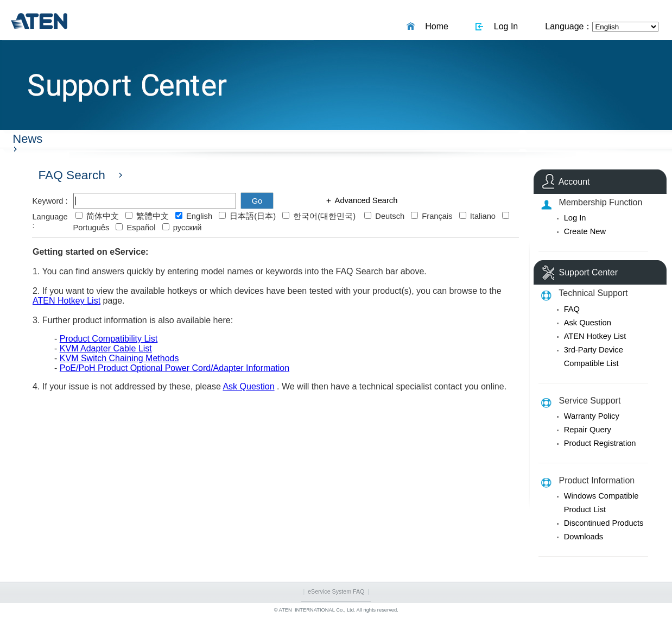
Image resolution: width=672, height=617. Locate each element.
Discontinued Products (604, 523)
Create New (585, 231)
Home (434, 26)
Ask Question (588, 323)
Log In (503, 26)
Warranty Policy (592, 416)
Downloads (584, 537)
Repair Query (588, 430)
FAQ (572, 309)
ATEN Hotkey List (595, 336)
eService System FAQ (336, 591)
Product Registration (600, 443)
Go (257, 201)
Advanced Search (365, 200)
